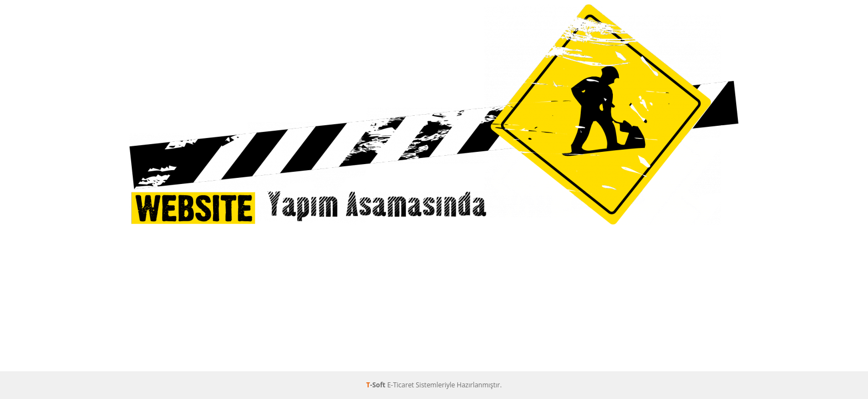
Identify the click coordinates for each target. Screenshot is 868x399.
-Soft (377, 385)
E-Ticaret (401, 385)
